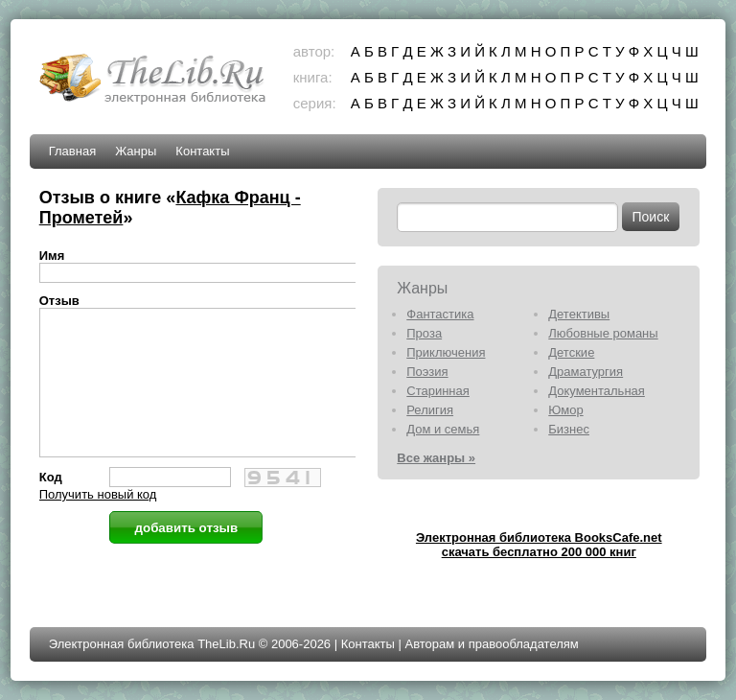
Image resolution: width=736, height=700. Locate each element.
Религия (430, 410)
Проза (424, 333)
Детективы (579, 314)
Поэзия (427, 372)
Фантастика (440, 314)
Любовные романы (603, 333)
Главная (72, 151)
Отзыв (59, 301)
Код (51, 506)
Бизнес (569, 429)
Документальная (597, 391)
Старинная (438, 391)
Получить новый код (98, 523)
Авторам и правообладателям (491, 644)
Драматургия (586, 372)
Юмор (565, 410)
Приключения (446, 352)
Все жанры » (436, 458)
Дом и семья (443, 429)
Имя (52, 256)
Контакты (202, 151)
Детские (571, 352)
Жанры (136, 151)
